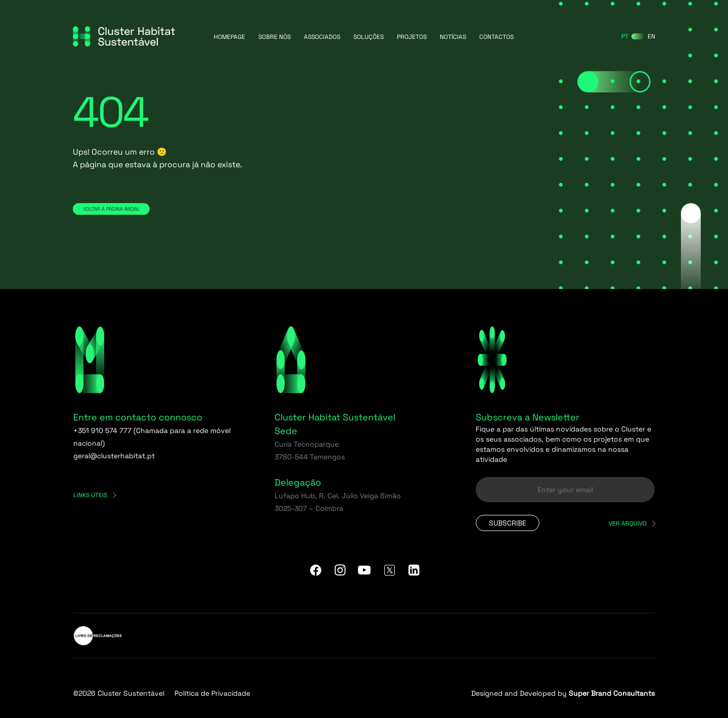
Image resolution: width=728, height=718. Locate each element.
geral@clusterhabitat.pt (114, 456)
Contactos (496, 37)
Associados (322, 37)
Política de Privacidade (212, 693)
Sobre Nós (275, 37)
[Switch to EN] (651, 36)
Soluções (369, 37)
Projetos (412, 37)
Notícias (453, 37)
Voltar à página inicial (111, 209)
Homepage (230, 37)
